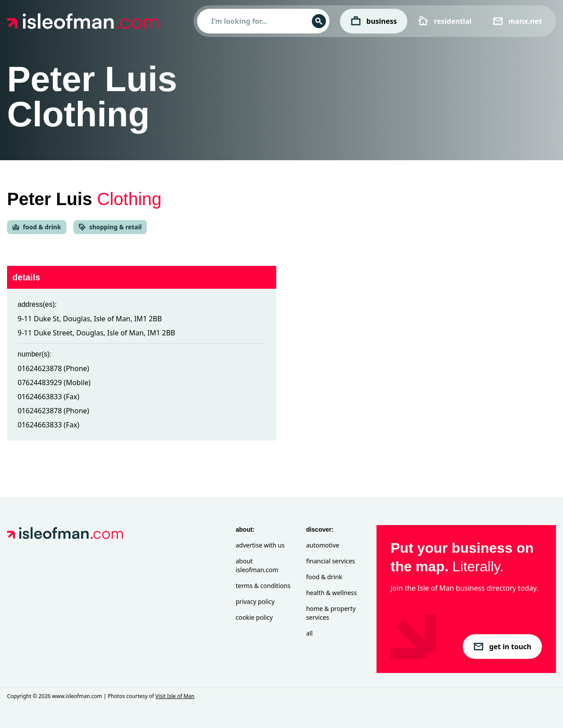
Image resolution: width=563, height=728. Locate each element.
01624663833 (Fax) (48, 397)
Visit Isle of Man (175, 696)
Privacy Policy (255, 601)
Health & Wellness (331, 593)
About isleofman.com (257, 565)
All (309, 633)
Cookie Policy (254, 617)
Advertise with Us (260, 545)
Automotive (323, 545)
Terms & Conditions (263, 586)
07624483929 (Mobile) (54, 382)
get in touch (502, 647)
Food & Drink (324, 577)
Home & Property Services (331, 613)
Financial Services (331, 561)
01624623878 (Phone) (53, 368)
